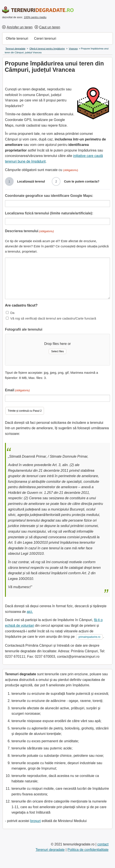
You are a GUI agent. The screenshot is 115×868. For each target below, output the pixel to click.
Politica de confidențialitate (88, 850)
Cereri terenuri (45, 38)
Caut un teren (50, 27)
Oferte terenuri (17, 38)
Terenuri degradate (50, 850)
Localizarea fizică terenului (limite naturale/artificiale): (49, 213)
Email (17, 391)
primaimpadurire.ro (89, 637)
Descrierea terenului (29, 231)
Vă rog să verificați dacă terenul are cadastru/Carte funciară (53, 318)
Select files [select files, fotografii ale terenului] (57, 351)
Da (12, 313)
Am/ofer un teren (20, 27)
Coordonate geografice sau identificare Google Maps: (49, 196)
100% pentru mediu (35, 17)
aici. (30, 612)
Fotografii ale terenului (24, 329)
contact (103, 844)
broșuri (35, 821)
